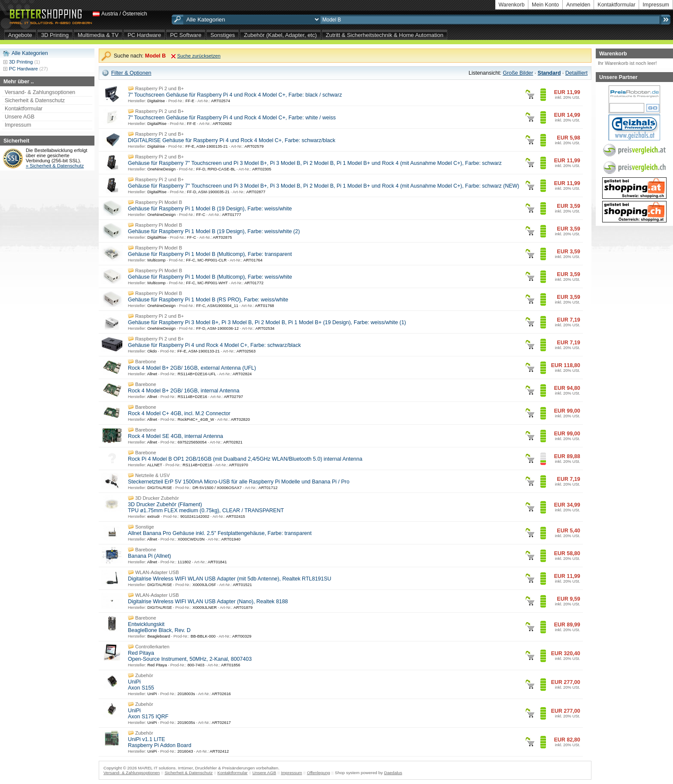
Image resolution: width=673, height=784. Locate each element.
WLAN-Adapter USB (157, 572)
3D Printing (55, 35)
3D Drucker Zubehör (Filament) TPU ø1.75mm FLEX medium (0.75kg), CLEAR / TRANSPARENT (206, 507)
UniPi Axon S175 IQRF (148, 714)
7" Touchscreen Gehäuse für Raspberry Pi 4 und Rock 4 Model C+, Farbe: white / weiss (232, 118)
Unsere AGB (20, 117)
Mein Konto (545, 5)
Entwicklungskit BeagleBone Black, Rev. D (159, 627)
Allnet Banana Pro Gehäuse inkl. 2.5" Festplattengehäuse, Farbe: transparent (220, 533)
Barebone (146, 362)
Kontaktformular (616, 5)
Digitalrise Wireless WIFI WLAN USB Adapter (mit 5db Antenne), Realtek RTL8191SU (230, 579)
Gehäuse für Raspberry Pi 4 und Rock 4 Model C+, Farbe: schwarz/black (214, 345)
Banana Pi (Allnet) (150, 556)
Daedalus (393, 773)
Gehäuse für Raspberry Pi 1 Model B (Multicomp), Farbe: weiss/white (210, 277)
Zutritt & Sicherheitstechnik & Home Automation (385, 35)
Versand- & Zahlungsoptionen (40, 92)
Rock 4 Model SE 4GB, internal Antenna (176, 436)
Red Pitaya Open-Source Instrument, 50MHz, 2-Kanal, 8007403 (190, 656)
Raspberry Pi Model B (159, 202)
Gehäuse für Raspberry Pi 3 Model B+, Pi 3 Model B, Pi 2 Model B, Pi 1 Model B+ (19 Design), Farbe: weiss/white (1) (267, 322)
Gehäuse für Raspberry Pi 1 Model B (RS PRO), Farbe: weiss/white (208, 300)
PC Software (186, 35)
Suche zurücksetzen (199, 56)
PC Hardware (144, 35)
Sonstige (145, 527)
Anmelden (578, 5)
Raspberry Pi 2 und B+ (159, 88)
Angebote (20, 35)
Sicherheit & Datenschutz (35, 100)
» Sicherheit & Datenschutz (55, 166)
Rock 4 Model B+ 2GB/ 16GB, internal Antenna (184, 391)
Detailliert (576, 73)
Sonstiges (223, 35)
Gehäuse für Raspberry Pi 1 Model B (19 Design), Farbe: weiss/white (210, 209)
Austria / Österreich (124, 14)
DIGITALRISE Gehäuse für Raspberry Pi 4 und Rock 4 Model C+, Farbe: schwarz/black (232, 140)
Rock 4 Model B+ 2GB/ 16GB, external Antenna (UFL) (192, 368)
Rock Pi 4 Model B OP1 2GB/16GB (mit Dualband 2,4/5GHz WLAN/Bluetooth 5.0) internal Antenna (245, 459)
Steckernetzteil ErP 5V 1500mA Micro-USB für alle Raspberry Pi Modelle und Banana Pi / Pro (239, 482)
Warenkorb (512, 5)
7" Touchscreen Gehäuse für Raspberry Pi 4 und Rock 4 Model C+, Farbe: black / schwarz (235, 95)
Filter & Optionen (131, 73)
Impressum (656, 5)
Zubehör (144, 675)
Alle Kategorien (30, 53)
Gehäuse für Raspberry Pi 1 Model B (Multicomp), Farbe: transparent (210, 254)
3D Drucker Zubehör (157, 498)
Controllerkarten (152, 647)
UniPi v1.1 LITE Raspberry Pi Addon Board (160, 742)
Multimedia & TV (98, 35)
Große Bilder (518, 73)
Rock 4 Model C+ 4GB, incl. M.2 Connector (179, 413)
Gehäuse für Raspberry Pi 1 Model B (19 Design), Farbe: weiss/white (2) (214, 231)
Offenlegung (318, 773)
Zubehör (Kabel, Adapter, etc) (280, 35)
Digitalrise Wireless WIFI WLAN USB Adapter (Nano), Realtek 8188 (208, 602)
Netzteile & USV (152, 475)
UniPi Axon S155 (141, 685)
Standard (549, 73)
